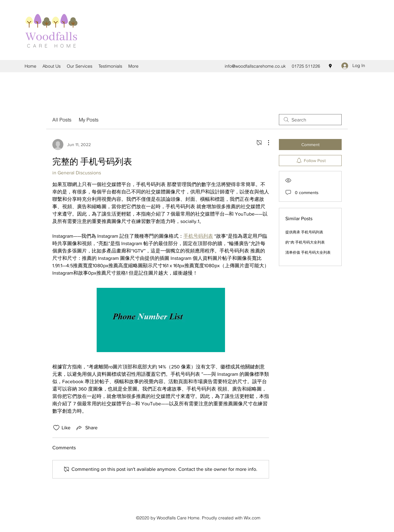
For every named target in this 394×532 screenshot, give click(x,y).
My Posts (89, 120)
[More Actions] (265, 143)
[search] (310, 120)
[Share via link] (86, 428)
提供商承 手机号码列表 (304, 232)
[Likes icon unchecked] (56, 428)
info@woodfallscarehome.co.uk (255, 66)
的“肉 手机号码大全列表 (305, 242)
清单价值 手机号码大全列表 (308, 252)
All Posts (62, 120)
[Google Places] (330, 66)
